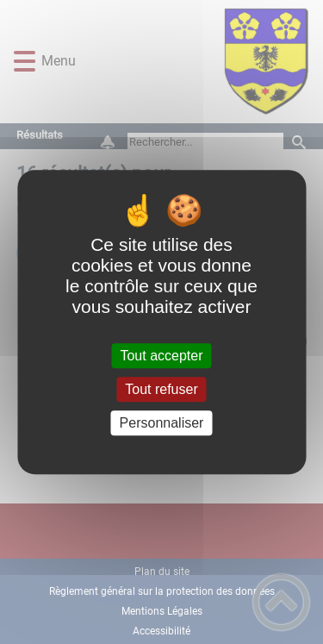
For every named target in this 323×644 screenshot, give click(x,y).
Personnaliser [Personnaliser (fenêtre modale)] (162, 423)
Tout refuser (161, 389)
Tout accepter (161, 356)
